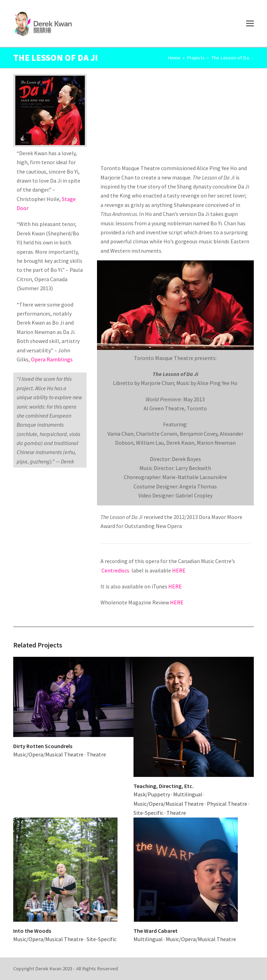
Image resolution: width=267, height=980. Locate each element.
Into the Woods (32, 931)
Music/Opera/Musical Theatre (48, 754)
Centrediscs (116, 570)
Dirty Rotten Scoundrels (43, 746)
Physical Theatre (227, 804)
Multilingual (188, 794)
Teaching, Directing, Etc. (164, 786)
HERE (179, 570)
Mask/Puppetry (152, 794)
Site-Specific (148, 813)
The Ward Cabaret (156, 931)
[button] (250, 23)
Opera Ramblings (52, 359)
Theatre (96, 754)
